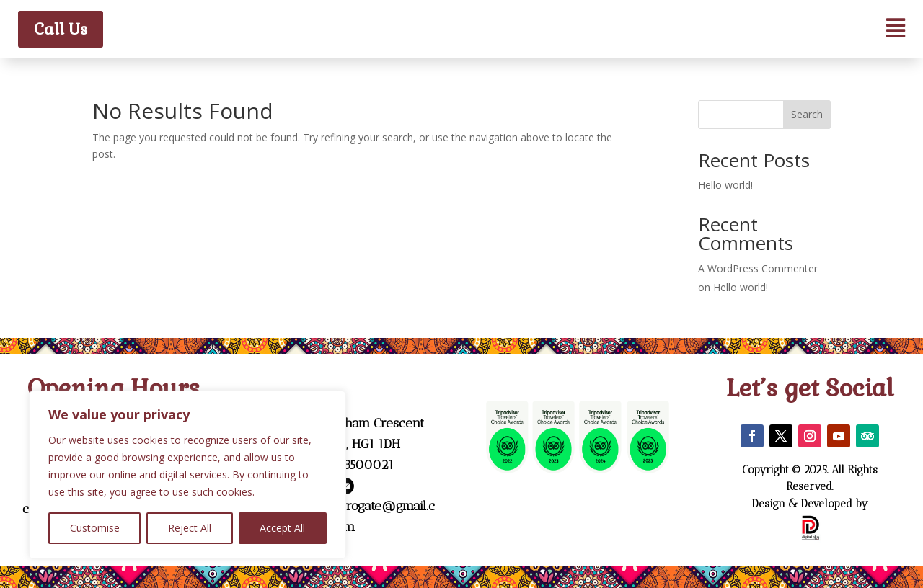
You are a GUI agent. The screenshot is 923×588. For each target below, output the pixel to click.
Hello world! (725, 185)
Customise (95, 528)
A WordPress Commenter (758, 268)
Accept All (282, 528)
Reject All (190, 528)
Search (807, 114)
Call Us (61, 29)
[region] (187, 475)
